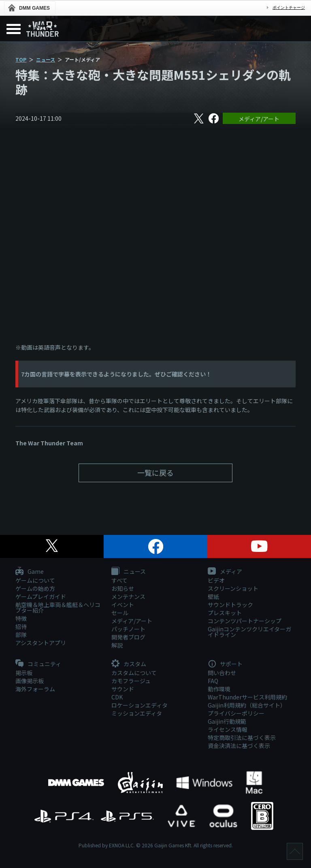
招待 (21, 626)
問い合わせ (222, 673)
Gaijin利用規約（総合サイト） (247, 705)
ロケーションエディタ (140, 705)
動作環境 (219, 689)
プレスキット (225, 613)
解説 (117, 645)
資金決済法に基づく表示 (239, 746)
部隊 (21, 635)
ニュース (46, 59)
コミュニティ (38, 664)
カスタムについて (134, 673)
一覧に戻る (155, 472)
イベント (123, 605)
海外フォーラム (35, 689)
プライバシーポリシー (236, 713)
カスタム (129, 664)
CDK (117, 697)
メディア (225, 572)
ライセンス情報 (228, 729)
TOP (21, 59)
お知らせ (123, 588)
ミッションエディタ (137, 713)
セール (120, 613)
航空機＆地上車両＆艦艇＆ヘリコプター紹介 (58, 607)
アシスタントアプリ (41, 643)
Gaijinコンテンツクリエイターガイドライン (249, 632)
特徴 (21, 618)
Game (30, 572)
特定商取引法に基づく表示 (242, 738)
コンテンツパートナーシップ (245, 621)
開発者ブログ (128, 637)
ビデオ (216, 580)
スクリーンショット (233, 588)
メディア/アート (259, 119)
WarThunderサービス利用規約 (247, 697)
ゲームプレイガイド (41, 596)
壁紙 (213, 596)
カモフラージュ (131, 681)
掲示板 (24, 673)
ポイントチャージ (289, 7)
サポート (225, 664)
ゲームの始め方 (35, 588)
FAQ (213, 681)
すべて (119, 580)
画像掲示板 (30, 681)
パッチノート (128, 629)
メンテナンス (128, 596)
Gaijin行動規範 (227, 721)
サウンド (123, 689)
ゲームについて (35, 580)
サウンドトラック (230, 605)
